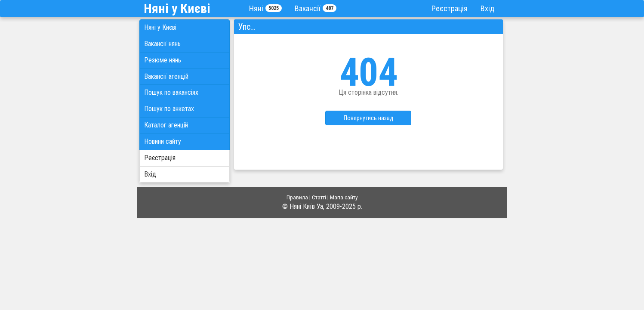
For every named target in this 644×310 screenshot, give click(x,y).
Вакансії (316, 8)
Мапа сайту (344, 197)
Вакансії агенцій (166, 76)
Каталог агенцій (166, 125)
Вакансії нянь (162, 44)
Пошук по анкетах (169, 109)
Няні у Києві (160, 27)
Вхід (487, 8)
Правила (297, 197)
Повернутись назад (368, 118)
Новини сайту (163, 141)
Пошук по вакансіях (171, 92)
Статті (319, 197)
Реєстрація (450, 8)
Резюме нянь (163, 60)
